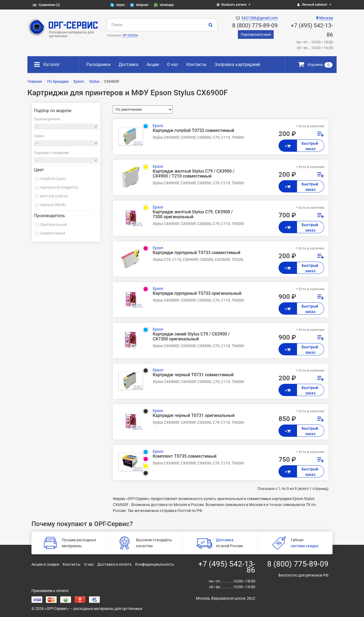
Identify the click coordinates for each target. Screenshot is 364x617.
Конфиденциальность (155, 564)
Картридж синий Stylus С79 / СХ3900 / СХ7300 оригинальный (191, 337)
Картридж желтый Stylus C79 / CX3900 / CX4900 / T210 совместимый (194, 174)
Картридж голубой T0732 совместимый (193, 131)
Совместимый (52, 233)
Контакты (196, 64)
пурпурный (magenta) (59, 187)
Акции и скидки (45, 564)
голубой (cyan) (53, 179)
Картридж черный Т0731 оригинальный (194, 416)
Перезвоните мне (256, 34)
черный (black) (53, 205)
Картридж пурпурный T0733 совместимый (197, 253)
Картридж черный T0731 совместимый (193, 375)
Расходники (98, 64)
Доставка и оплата (114, 564)
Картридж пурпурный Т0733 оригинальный (197, 293)
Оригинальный (53, 224)
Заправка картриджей (237, 64)
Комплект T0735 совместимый (185, 456)
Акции (153, 64)
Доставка (128, 64)
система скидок (305, 546)
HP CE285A (130, 35)
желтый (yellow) (54, 196)
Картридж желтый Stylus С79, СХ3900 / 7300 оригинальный (193, 214)
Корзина (315, 65)
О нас (173, 64)
